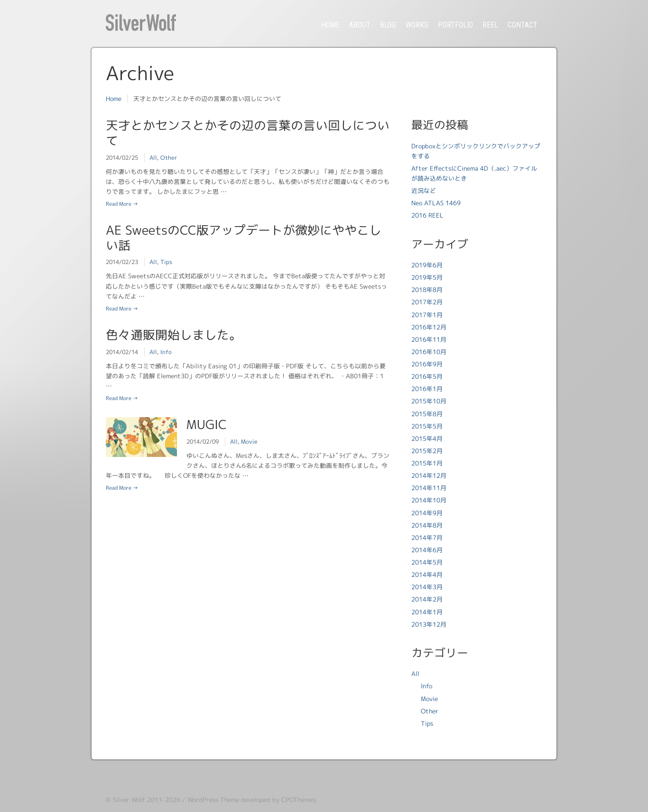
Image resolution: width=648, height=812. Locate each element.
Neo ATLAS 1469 (436, 203)
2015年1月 (427, 463)
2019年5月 (427, 277)
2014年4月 (427, 575)
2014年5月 (427, 562)
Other (169, 158)
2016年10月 (429, 352)
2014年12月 (429, 475)
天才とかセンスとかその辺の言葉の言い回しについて (248, 133)
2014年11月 (429, 488)
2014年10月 (429, 500)
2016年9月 (427, 364)
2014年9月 (427, 513)
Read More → (122, 204)
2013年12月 (429, 624)
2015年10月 (429, 401)
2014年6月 (427, 550)
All (153, 158)
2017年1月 (427, 315)
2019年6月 (427, 265)
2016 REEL (427, 215)
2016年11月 (429, 339)
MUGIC (207, 424)
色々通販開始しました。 (174, 335)
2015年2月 (427, 451)
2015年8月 (427, 414)
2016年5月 (427, 376)
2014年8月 (427, 525)
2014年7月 (427, 538)
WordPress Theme (213, 800)
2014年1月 (427, 612)
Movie (249, 442)
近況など (424, 191)
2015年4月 (427, 438)
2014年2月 (427, 599)
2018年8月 (427, 290)
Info (166, 352)
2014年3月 (427, 587)
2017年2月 (427, 302)
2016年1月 (427, 389)
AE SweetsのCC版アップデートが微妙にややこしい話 (244, 237)
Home (114, 99)
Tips (166, 262)
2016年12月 (429, 327)
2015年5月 (427, 426)
